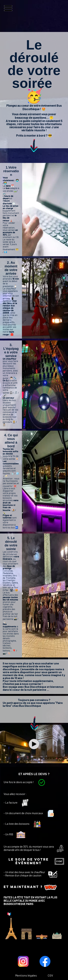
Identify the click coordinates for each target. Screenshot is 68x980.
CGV (50, 976)
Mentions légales (26, 976)
